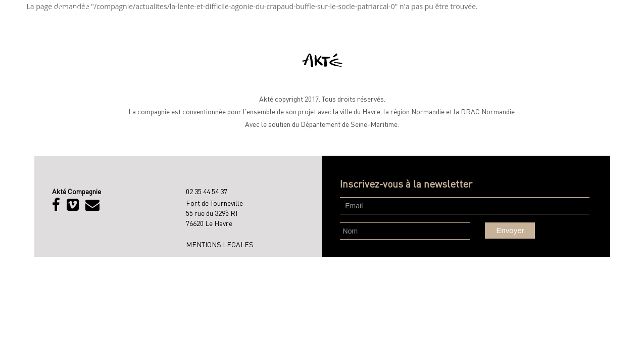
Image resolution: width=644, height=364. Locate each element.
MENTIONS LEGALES (220, 244)
